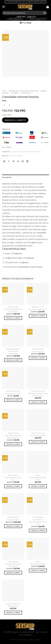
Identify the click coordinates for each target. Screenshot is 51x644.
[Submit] (45, 13)
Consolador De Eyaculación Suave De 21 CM (38, 522)
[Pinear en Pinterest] (23, 161)
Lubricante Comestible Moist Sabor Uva (13, 437)
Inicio (4, 91)
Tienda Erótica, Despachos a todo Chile (23, 91)
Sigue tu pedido (35, 640)
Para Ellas (15, 93)
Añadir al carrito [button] (13, 318)
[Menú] (4, 7)
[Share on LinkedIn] (27, 161)
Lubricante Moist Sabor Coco (13, 479)
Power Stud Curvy (38, 351)
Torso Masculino (13, 520)
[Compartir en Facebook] (9, 161)
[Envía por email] (18, 161)
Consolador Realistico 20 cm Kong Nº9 (13, 310)
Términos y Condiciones (19, 640)
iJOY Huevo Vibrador (38, 436)
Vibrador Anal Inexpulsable (13, 352)
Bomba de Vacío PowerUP (38, 309)
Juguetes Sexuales (27, 152)
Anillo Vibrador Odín (13, 394)
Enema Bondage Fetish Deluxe (38, 479)
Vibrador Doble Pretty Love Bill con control (38, 395)
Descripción (7, 177)
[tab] (26, 177)
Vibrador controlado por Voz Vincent (13, 565)
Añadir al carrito (15, 120)
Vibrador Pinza (13, 606)
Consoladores (26, 93)
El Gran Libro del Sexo (38, 564)
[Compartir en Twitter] (14, 161)
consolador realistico (16, 156)
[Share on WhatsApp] (4, 161)
